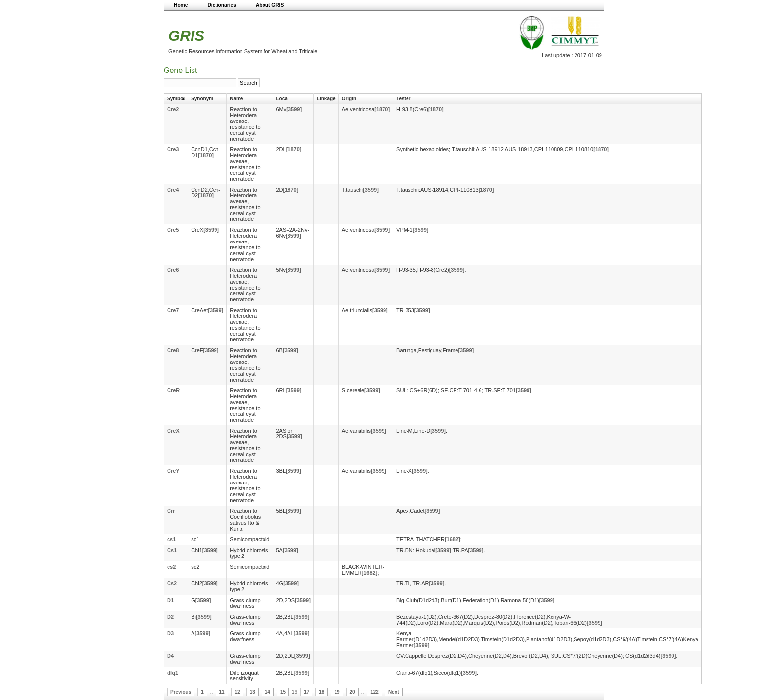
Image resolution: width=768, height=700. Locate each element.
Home (181, 5)
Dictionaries (222, 5)
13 (252, 692)
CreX (173, 431)
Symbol (176, 99)
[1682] (453, 539)
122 (374, 692)
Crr (171, 511)
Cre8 (173, 350)
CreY (173, 471)
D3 (170, 633)
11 (222, 692)
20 (352, 692)
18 (322, 692)
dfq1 (173, 673)
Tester (403, 99)
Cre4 (173, 190)
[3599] (294, 109)
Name (236, 99)
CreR (173, 390)
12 (237, 692)
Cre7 (173, 310)
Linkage (326, 99)
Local (283, 99)
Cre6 (173, 270)
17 (306, 692)
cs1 (171, 539)
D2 (170, 617)
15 (283, 692)
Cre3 (173, 149)
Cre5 (173, 230)
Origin (349, 99)
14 (268, 692)
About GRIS (270, 5)
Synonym (202, 99)
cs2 (171, 567)
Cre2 (173, 109)
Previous (181, 692)
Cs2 (172, 583)
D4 (170, 656)
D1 (170, 600)
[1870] (382, 109)
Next (394, 692)
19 (337, 692)
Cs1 (172, 550)
